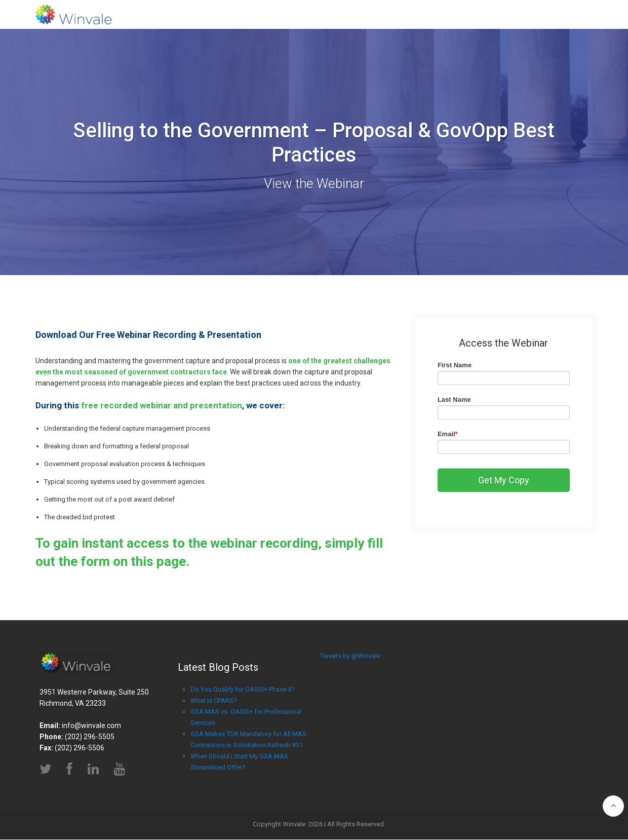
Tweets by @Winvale (350, 656)
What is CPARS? (214, 700)
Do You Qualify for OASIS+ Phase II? (243, 689)
